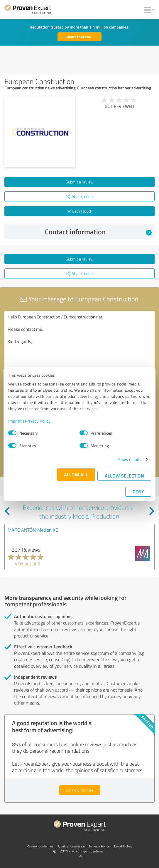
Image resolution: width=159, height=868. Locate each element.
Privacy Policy (38, 421)
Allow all (76, 474)
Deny (138, 491)
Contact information (98, 232)
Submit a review (80, 182)
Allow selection (124, 476)
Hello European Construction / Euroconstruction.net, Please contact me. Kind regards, (79, 344)
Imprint (15, 421)
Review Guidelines (40, 846)
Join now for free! (80, 790)
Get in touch (79, 211)
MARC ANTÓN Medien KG (33, 530)
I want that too (78, 37)
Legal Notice (123, 846)
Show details (130, 459)
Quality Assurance (71, 846)
